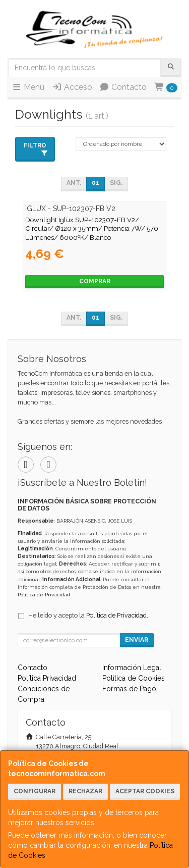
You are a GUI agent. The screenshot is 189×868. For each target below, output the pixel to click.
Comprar (95, 281)
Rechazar (85, 791)
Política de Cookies (134, 678)
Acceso (72, 87)
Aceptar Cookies (145, 791)
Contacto (123, 87)
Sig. (116, 183)
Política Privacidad (47, 678)
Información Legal (132, 668)
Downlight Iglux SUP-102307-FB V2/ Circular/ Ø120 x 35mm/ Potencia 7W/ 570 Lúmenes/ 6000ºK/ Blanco (92, 228)
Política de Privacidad (44, 595)
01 (96, 183)
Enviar (137, 640)
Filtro (36, 149)
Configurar (35, 791)
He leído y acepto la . (88, 615)
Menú (28, 87)
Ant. (74, 183)
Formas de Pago (129, 689)
